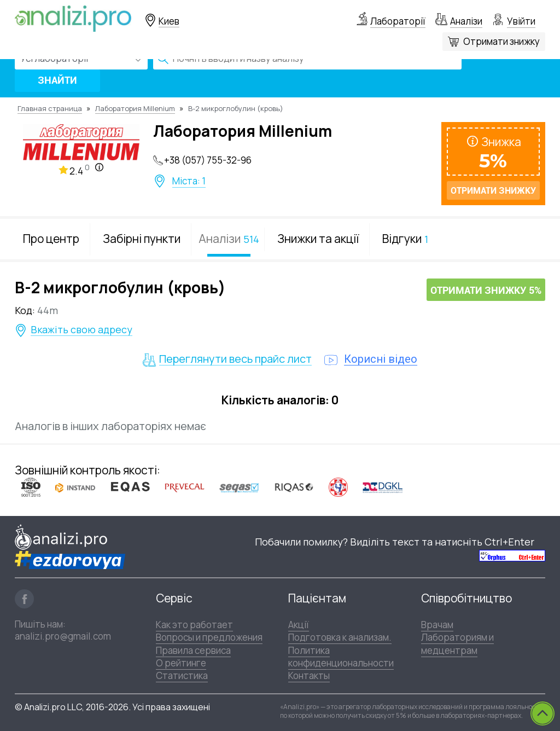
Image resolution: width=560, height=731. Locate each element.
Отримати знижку (501, 41)
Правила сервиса (193, 650)
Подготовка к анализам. (340, 637)
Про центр (51, 239)
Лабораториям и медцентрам (457, 643)
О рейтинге (181, 663)
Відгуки (405, 239)
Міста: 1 (189, 181)
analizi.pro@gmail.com (63, 636)
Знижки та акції (318, 239)
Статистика (182, 675)
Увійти (521, 21)
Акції (299, 625)
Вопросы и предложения (209, 637)
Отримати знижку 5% (486, 290)
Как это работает (194, 625)
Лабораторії (398, 21)
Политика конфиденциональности (341, 657)
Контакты (309, 675)
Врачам (437, 625)
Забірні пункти (142, 239)
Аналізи (466, 21)
